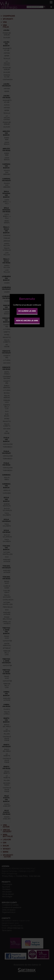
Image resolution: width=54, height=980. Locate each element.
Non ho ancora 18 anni (27, 321)
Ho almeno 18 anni (27, 311)
